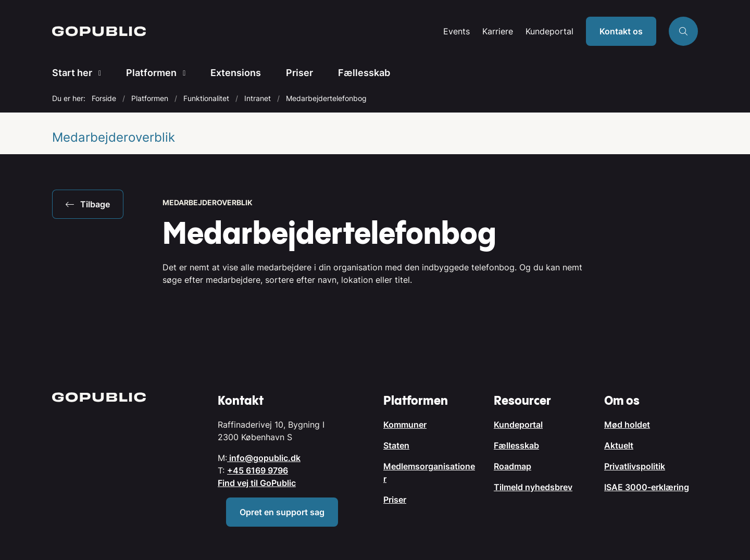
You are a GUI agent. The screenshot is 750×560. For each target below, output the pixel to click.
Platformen (151, 73)
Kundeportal (549, 32)
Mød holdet (627, 425)
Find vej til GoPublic (257, 483)
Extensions (236, 73)
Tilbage (88, 204)
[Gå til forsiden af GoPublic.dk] (245, 31)
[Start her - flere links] (97, 73)
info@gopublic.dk (264, 458)
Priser (299, 73)
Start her (72, 73)
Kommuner (405, 425)
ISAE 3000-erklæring (647, 487)
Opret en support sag (282, 512)
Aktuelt (619, 445)
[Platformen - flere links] (181, 73)
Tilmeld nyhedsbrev (533, 487)
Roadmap (512, 466)
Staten (396, 445)
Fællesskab (364, 73)
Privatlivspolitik (635, 466)
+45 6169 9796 (258, 470)
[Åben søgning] (683, 31)
